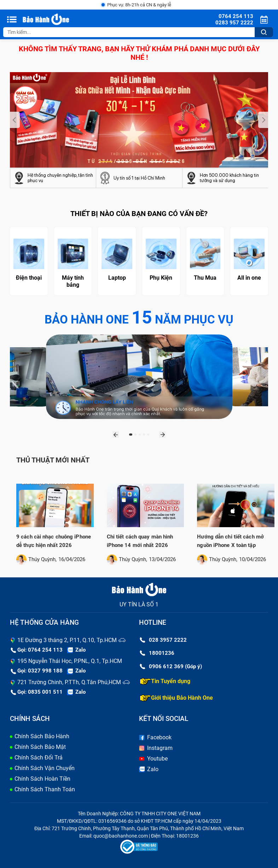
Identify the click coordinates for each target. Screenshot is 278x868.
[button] (106, 162)
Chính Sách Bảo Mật (40, 747)
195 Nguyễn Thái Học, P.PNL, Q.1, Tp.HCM (70, 661)
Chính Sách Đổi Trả (39, 758)
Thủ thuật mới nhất (53, 460)
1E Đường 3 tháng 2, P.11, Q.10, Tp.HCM (67, 640)
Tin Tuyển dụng (165, 681)
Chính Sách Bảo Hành (42, 736)
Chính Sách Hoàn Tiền (42, 779)
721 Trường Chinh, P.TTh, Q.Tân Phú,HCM (69, 682)
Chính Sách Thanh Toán (45, 789)
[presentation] (15, 120)
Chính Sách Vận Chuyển (45, 768)
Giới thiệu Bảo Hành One (176, 698)
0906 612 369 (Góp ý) (171, 666)
